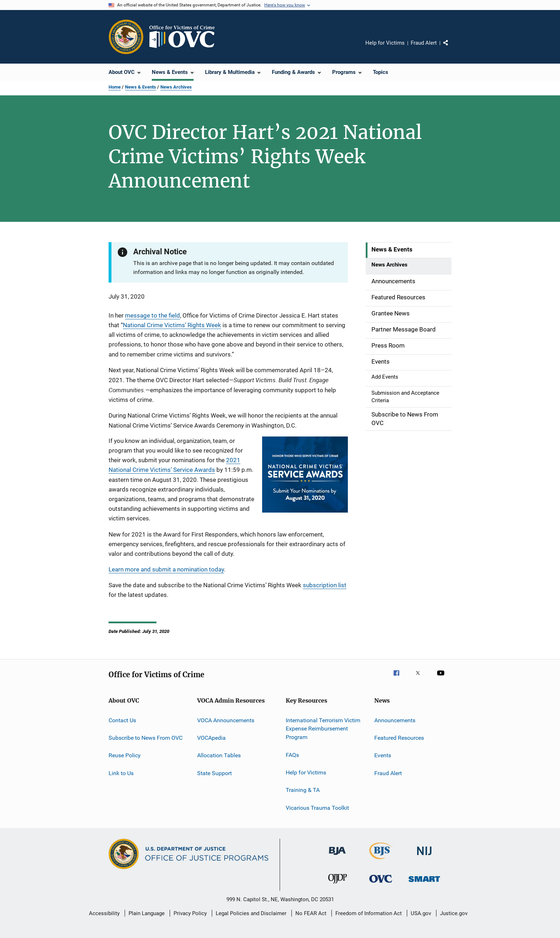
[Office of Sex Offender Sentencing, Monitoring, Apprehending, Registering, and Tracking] (424, 883)
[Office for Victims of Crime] (381, 884)
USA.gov (421, 913)
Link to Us (121, 773)
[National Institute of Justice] (424, 856)
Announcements (395, 720)
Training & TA (303, 790)
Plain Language (147, 913)
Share (451, 48)
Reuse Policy (125, 755)
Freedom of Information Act (369, 913)
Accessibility (104, 913)
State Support (214, 773)
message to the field (152, 315)
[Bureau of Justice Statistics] (381, 860)
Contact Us (122, 720)
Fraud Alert (424, 43)
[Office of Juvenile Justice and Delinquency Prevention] (337, 885)
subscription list (325, 585)
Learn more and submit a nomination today (166, 569)
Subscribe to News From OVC (146, 738)
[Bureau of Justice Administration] (337, 856)
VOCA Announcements (226, 720)
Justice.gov (454, 913)
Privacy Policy (190, 913)
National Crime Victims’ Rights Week (172, 325)
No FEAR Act (311, 913)
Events (383, 755)
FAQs (292, 755)
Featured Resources (399, 738)
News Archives (176, 87)
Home (115, 87)
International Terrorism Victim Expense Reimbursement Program (323, 729)
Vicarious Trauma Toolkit (317, 807)
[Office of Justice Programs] (126, 37)
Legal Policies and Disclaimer (251, 913)
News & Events (141, 87)
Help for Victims (385, 43)
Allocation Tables (219, 755)
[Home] (185, 37)
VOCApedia (211, 738)
